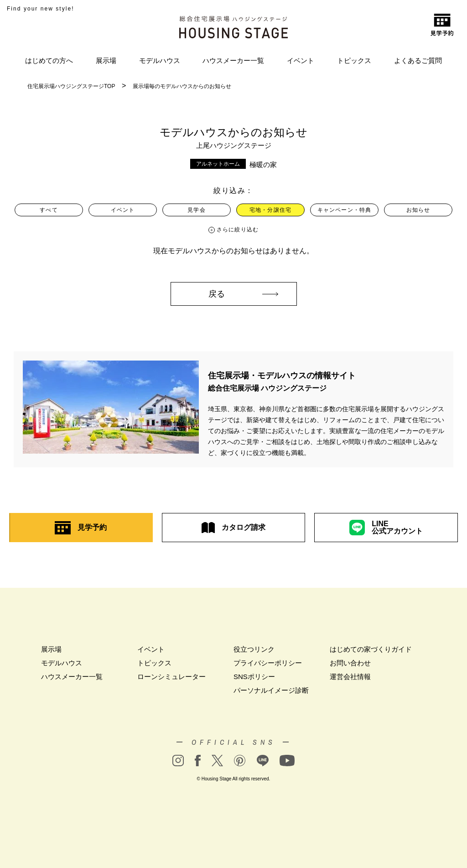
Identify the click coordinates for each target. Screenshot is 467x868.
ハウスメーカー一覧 (233, 60)
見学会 (197, 210)
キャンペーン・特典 (345, 210)
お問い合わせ (350, 663)
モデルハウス (160, 60)
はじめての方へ (49, 60)
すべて (49, 210)
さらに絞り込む (238, 230)
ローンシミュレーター (171, 677)
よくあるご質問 (418, 60)
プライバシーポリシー (268, 663)
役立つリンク (254, 649)
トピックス (354, 60)
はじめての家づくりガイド (371, 649)
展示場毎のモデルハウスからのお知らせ (182, 86)
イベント (301, 60)
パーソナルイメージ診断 (271, 690)
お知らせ (418, 210)
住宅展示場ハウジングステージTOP (71, 86)
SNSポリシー (254, 677)
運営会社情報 (350, 677)
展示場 (106, 60)
